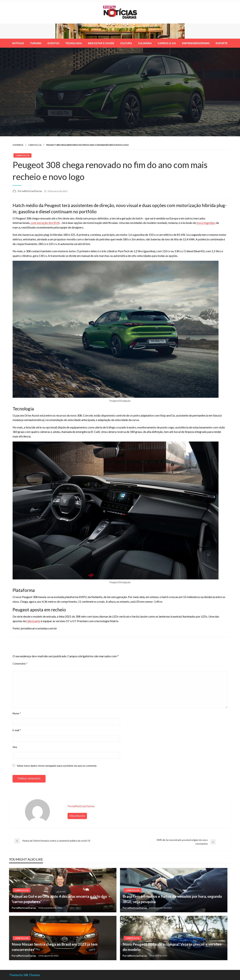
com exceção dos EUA (45, 223)
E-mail (17, 730)
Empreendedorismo (196, 43)
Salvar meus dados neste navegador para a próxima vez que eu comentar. (57, 766)
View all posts (77, 816)
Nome (17, 713)
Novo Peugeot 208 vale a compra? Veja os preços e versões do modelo (172, 947)
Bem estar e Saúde (101, 43)
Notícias (18, 43)
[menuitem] (18, 43)
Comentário (20, 664)
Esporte (222, 43)
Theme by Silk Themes (25, 975)
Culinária (145, 43)
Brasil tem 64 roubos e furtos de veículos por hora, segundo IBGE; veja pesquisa (172, 899)
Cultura (126, 43)
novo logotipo (206, 223)
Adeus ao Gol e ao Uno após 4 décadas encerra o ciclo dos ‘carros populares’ (59, 899)
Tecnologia (74, 43)
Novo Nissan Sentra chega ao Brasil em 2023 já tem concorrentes (55, 947)
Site (15, 747)
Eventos (53, 43)
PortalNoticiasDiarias (30, 191)
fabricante (33, 621)
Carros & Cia (167, 43)
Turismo (36, 43)
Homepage (18, 145)
